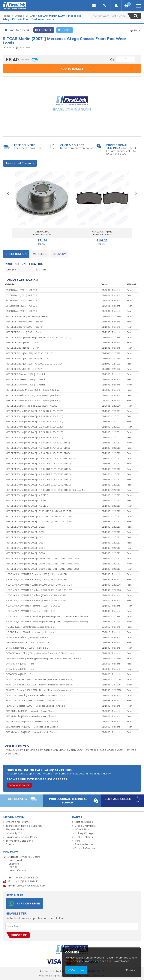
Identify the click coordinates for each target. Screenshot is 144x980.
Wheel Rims (82, 829)
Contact (10, 844)
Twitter (64, 30)
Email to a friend (16, 30)
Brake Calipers (84, 837)
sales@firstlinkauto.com (31, 886)
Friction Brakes (84, 822)
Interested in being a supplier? (24, 826)
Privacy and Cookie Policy (21, 837)
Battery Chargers (85, 833)
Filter (135, 30)
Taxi (77, 841)
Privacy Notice (127, 966)
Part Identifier (24, 904)
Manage (133, 972)
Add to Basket (72, 69)
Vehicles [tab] (40, 254)
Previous (8, 194)
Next (136, 194)
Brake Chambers (85, 826)
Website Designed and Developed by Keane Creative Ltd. (72, 976)
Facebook (43, 30)
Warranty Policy (15, 833)
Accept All (97, 972)
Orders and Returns (18, 822)
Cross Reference (85, 848)
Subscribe (19, 935)
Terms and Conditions (19, 841)
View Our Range (19, 785)
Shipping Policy (15, 829)
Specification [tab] (16, 254)
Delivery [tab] (59, 254)
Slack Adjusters (84, 844)
